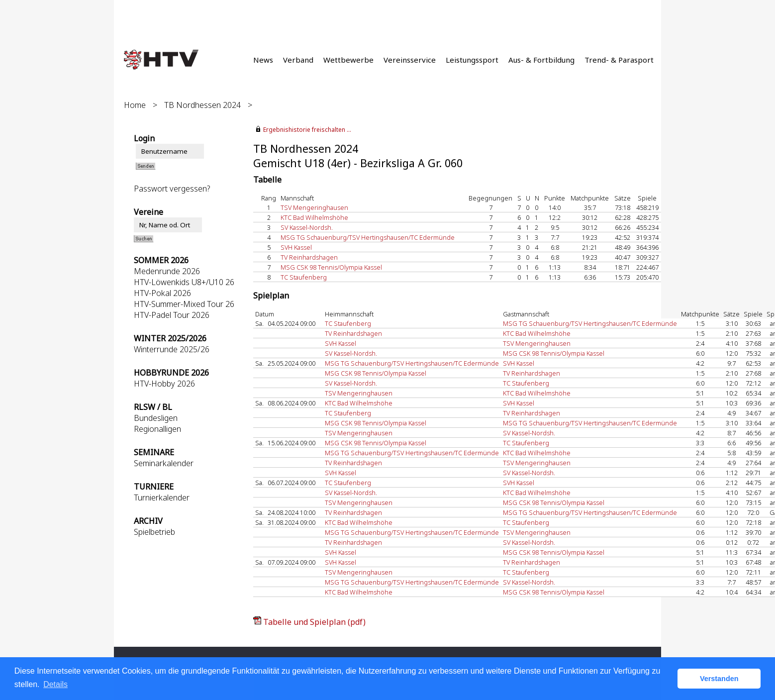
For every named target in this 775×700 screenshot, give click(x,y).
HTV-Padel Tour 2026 (172, 315)
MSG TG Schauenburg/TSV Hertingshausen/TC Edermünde (368, 237)
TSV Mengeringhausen (314, 207)
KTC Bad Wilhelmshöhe (314, 217)
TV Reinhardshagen (309, 257)
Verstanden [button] (719, 679)
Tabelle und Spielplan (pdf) (314, 622)
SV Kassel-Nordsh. (307, 227)
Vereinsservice (410, 60)
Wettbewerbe (348, 60)
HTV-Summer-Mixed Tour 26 (184, 304)
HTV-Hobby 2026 (164, 384)
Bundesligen (156, 418)
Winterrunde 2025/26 (172, 349)
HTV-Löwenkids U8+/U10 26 (184, 282)
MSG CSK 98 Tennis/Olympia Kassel (331, 267)
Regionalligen (157, 429)
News (263, 60)
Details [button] (55, 684)
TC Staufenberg (304, 277)
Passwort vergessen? (172, 189)
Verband (298, 60)
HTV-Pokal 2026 (162, 293)
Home (135, 105)
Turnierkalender (162, 498)
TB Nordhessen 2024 (202, 105)
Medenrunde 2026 (167, 271)
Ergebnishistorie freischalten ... (307, 130)
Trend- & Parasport (619, 60)
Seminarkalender (164, 463)
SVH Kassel (296, 247)
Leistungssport (472, 60)
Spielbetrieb (154, 532)
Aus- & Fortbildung (541, 60)
